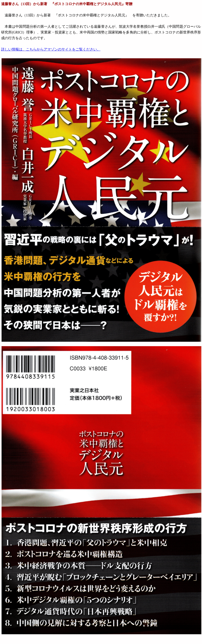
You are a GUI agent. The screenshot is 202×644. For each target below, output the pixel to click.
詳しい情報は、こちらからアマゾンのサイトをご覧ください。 (51, 49)
